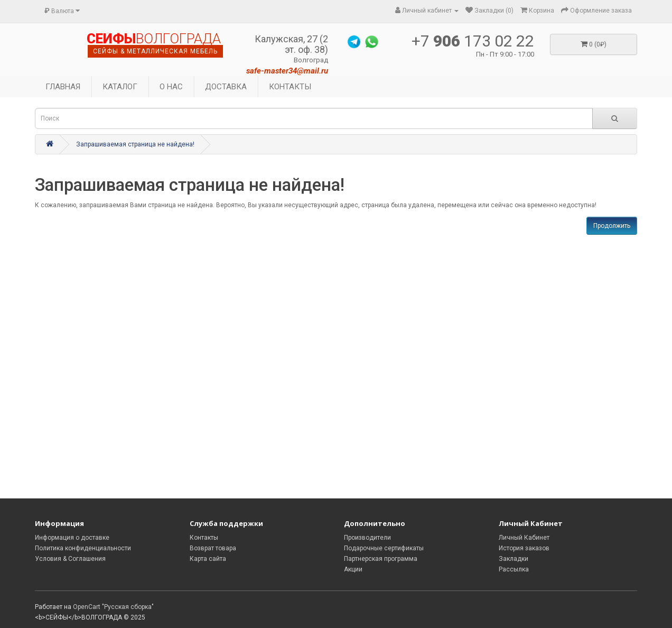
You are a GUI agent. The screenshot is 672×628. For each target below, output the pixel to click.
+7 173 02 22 (473, 41)
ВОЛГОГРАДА (154, 39)
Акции (353, 569)
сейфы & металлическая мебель (155, 51)
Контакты (204, 538)
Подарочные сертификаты (384, 548)
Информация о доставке (72, 538)
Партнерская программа (381, 559)
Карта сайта (208, 559)
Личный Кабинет (524, 538)
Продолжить (612, 226)
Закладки (514, 559)
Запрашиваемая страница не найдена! (135, 144)
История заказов (524, 548)
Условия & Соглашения (70, 559)
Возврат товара (213, 548)
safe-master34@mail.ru (287, 71)
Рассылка (514, 569)
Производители (367, 538)
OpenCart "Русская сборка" (113, 607)
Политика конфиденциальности (83, 548)
